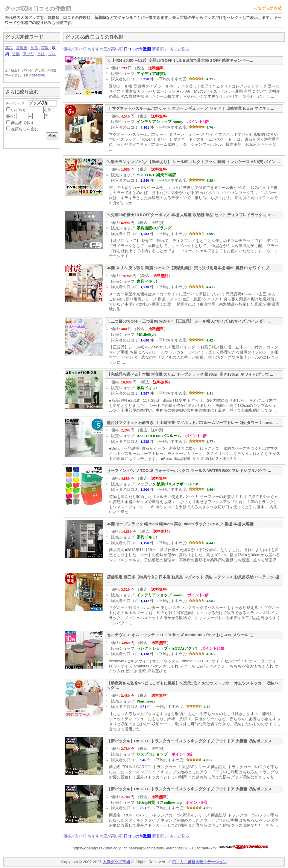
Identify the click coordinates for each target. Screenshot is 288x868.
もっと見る (179, 49)
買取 (45, 48)
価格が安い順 (75, 49)
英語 (9, 48)
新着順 (158, 49)
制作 (34, 48)
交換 (16, 54)
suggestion (35, 75)
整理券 (22, 48)
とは (41, 54)
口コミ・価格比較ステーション (199, 862)
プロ (52, 54)
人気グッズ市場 (116, 862)
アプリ (29, 54)
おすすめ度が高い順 (105, 49)
